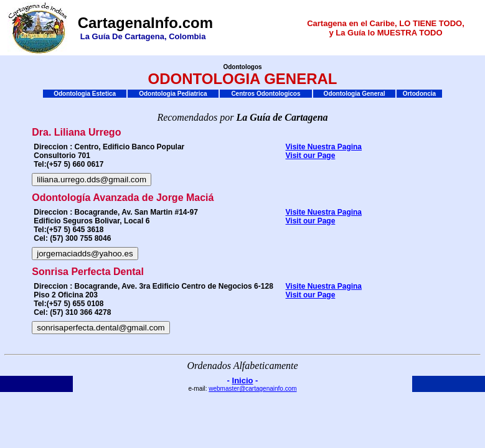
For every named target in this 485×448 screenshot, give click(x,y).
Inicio (243, 380)
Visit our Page (311, 156)
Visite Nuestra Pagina (324, 147)
